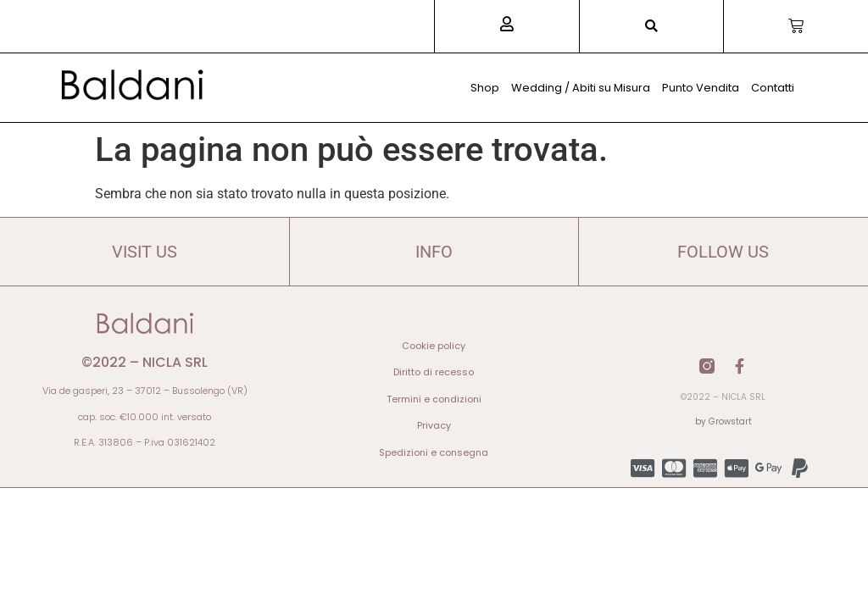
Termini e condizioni (434, 399)
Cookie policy (434, 346)
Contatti (773, 88)
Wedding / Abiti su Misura (581, 88)
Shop (485, 88)
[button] (651, 27)
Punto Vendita (701, 88)
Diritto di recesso (434, 372)
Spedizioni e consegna (434, 452)
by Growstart (723, 421)
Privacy (434, 425)
